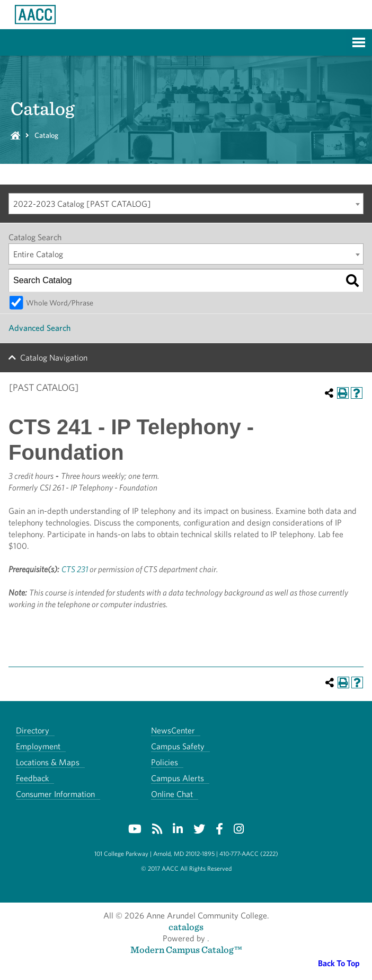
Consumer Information (55, 794)
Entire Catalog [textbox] (38, 254)
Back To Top (339, 963)
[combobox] (186, 204)
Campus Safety (178, 746)
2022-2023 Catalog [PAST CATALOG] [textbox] (82, 204)
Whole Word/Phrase (60, 303)
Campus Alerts (178, 778)
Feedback (32, 778)
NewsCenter (173, 730)
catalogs (186, 927)
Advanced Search (39, 328)
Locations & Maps (48, 762)
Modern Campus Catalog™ (186, 950)
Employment (38, 746)
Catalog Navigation (54, 358)
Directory (33, 730)
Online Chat (172, 794)
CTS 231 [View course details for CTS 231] (75, 569)
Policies (165, 762)
